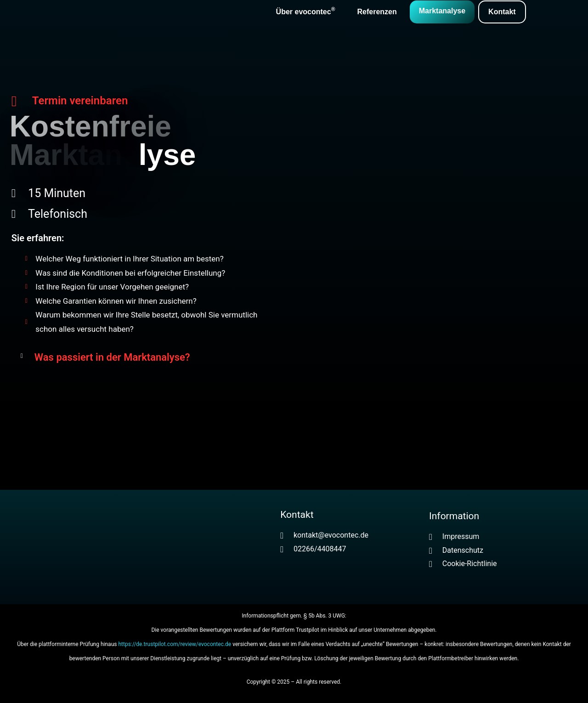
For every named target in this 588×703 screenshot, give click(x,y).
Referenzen (377, 12)
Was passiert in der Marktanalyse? (112, 357)
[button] (143, 357)
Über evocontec (306, 11)
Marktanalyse (442, 11)
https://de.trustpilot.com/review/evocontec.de (175, 644)
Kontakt (502, 12)
